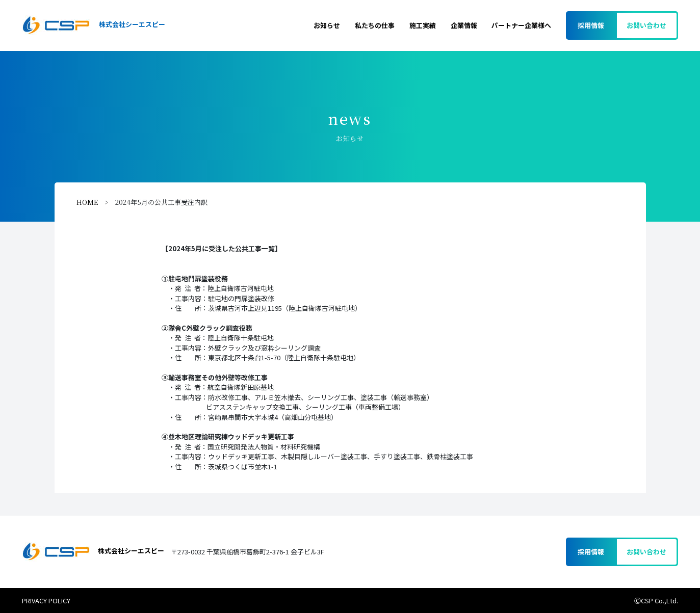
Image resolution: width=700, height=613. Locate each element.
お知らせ (327, 25)
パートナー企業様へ (521, 25)
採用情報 (591, 25)
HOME (87, 202)
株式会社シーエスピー (93, 25)
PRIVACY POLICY (46, 601)
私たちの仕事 (375, 25)
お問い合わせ (646, 25)
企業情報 (464, 25)
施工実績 (423, 25)
